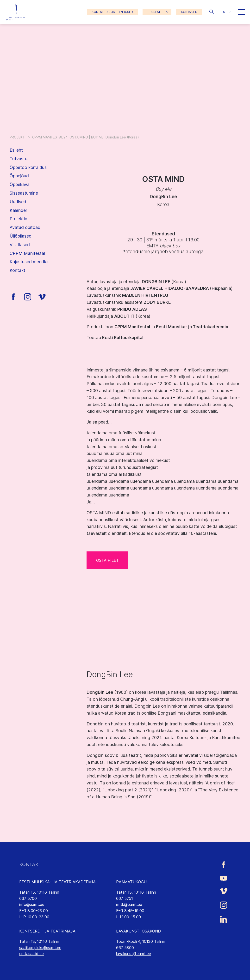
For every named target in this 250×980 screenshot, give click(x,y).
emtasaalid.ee (31, 954)
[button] (212, 12)
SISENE (156, 12)
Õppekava (20, 184)
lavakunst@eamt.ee (134, 954)
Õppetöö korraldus (28, 167)
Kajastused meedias (30, 262)
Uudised (18, 202)
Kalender (18, 210)
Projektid (19, 219)
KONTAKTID (189, 12)
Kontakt (17, 270)
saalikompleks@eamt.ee (40, 948)
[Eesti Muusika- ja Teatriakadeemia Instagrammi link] (224, 905)
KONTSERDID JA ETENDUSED (112, 12)
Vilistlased (20, 245)
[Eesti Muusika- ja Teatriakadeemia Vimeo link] (224, 891)
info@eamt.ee (32, 904)
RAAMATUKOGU (131, 882)
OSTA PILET (107, 560)
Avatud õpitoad (25, 227)
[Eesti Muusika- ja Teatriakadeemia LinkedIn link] (224, 919)
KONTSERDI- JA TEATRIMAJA (47, 931)
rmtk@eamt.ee (129, 904)
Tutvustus (20, 159)
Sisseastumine (24, 193)
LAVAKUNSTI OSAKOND (138, 931)
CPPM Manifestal (27, 253)
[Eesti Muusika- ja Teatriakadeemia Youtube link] (224, 878)
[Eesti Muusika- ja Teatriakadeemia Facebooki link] (224, 864)
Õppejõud (19, 176)
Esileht (16, 150)
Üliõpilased (21, 236)
